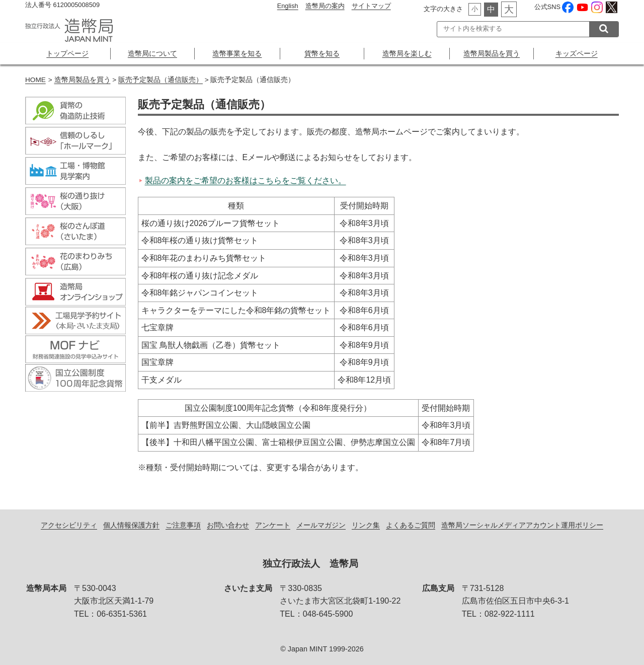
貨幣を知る (322, 53)
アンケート (273, 525)
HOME (35, 80)
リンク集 (366, 525)
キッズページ (577, 53)
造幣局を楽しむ (407, 53)
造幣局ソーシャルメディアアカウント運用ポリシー (522, 525)
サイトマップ (371, 6)
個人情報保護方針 (131, 525)
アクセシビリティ (69, 525)
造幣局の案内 (325, 6)
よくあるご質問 (411, 525)
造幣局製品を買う (492, 53)
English (288, 6)
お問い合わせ (228, 525)
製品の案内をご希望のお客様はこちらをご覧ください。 (246, 180)
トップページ (67, 53)
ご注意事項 (183, 525)
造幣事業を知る (237, 53)
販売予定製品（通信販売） (160, 80)
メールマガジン (321, 525)
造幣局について (152, 53)
